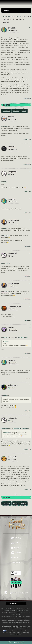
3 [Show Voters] (30, 147)
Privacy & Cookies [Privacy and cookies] (7, 632)
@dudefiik (4, 127)
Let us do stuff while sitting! (20, 337)
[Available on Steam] (16, 553)
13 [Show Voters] (30, 28)
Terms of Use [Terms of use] (25, 631)
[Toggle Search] (28, 11)
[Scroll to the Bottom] (23, 642)
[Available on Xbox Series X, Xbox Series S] (16, 538)
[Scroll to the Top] (9, 642)
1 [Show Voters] (30, 117)
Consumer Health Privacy (16, 634)
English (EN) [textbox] (14, 604)
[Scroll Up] (11, 642)
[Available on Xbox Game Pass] (16, 558)
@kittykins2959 (6, 263)
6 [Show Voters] (30, 171)
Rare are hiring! (16, 583)
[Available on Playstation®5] (16, 543)
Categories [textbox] (7, 11)
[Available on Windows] (16, 548)
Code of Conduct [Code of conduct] (17, 632)
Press (19, 631)
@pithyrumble (5, 235)
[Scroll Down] (21, 642)
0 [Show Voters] (30, 253)
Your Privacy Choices (11, 631)
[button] (15, 11)
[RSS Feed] (2, 17)
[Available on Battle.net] (16, 563)
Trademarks (25, 632)
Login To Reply (6, 105)
